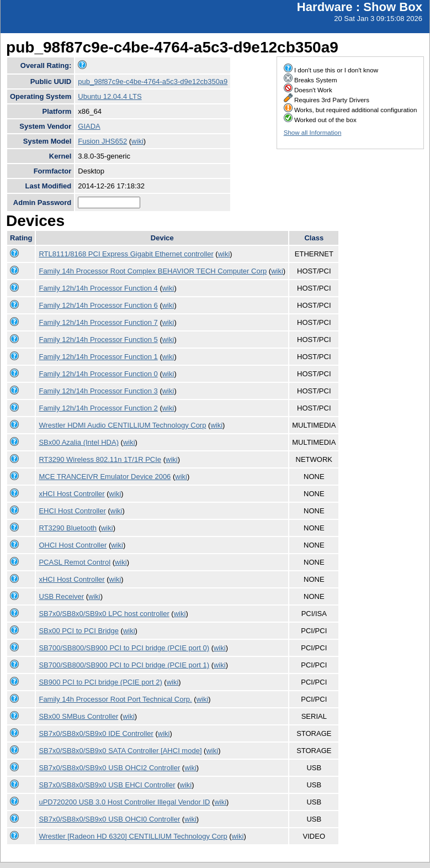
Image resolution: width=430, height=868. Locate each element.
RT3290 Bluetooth (68, 528)
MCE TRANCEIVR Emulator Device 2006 (105, 477)
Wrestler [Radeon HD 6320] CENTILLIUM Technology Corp (133, 836)
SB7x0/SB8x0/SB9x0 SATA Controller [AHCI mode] (120, 751)
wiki (137, 141)
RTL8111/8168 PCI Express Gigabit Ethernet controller (126, 254)
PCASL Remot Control (75, 562)
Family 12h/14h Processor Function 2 (98, 408)
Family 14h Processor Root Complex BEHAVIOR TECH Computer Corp (153, 271)
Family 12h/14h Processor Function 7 (98, 322)
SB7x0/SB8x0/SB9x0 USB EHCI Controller (107, 785)
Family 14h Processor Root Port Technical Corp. (115, 699)
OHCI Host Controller (73, 545)
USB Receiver (61, 596)
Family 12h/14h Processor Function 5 (98, 340)
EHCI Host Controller (72, 511)
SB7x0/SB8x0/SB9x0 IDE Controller (96, 733)
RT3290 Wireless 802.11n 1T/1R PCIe (100, 459)
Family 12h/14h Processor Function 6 (98, 305)
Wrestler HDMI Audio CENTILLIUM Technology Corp (122, 425)
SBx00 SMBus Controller (78, 716)
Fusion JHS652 (102, 141)
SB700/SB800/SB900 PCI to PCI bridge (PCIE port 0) (124, 648)
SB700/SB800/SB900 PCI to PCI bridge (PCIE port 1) (124, 665)
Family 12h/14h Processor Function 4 (98, 288)
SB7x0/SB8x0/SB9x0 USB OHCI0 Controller (109, 819)
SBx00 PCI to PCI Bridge (79, 631)
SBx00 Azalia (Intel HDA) (79, 442)
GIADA (89, 126)
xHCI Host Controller (71, 494)
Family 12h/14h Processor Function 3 (98, 391)
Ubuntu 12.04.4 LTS (110, 96)
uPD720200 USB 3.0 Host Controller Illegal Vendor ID (124, 802)
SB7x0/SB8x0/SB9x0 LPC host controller (104, 614)
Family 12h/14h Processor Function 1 (98, 357)
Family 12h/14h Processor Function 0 (98, 374)
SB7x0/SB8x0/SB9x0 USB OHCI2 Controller (109, 768)
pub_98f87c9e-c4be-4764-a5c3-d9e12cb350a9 (153, 81)
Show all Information (313, 133)
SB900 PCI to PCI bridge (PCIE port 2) (100, 682)
